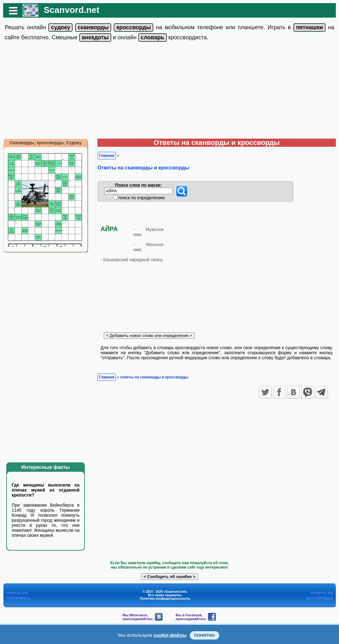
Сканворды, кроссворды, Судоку (46, 143)
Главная (107, 156)
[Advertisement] (169, 91)
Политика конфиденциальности (165, 599)
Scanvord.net (71, 10)
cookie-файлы (170, 635)
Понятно (205, 635)
